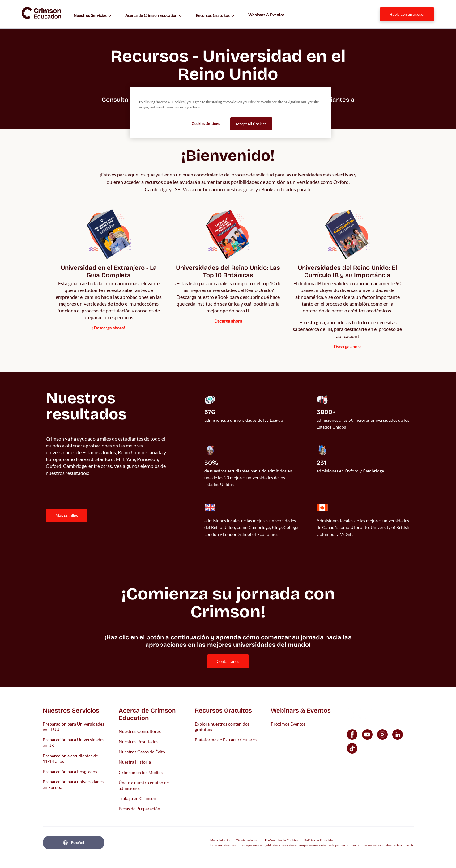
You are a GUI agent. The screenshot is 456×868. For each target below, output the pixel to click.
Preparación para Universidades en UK (73, 742)
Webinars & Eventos (266, 15)
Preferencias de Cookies (281, 840)
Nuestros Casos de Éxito (142, 752)
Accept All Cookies (251, 124)
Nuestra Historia (135, 762)
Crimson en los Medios (141, 772)
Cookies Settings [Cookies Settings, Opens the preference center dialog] (206, 123)
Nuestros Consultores (140, 731)
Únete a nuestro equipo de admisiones (144, 785)
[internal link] (109, 279)
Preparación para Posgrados (70, 771)
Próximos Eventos (288, 724)
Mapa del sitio (220, 840)
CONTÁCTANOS (228, 661)
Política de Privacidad (319, 840)
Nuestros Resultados (139, 741)
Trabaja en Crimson (137, 798)
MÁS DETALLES (67, 515)
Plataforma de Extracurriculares (226, 740)
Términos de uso (247, 840)
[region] (230, 112)
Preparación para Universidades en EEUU (73, 726)
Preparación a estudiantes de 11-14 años (70, 758)
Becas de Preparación (139, 809)
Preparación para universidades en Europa (73, 784)
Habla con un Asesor (407, 14)
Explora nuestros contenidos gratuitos (222, 726)
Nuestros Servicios (90, 15)
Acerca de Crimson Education (151, 15)
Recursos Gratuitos (213, 15)
